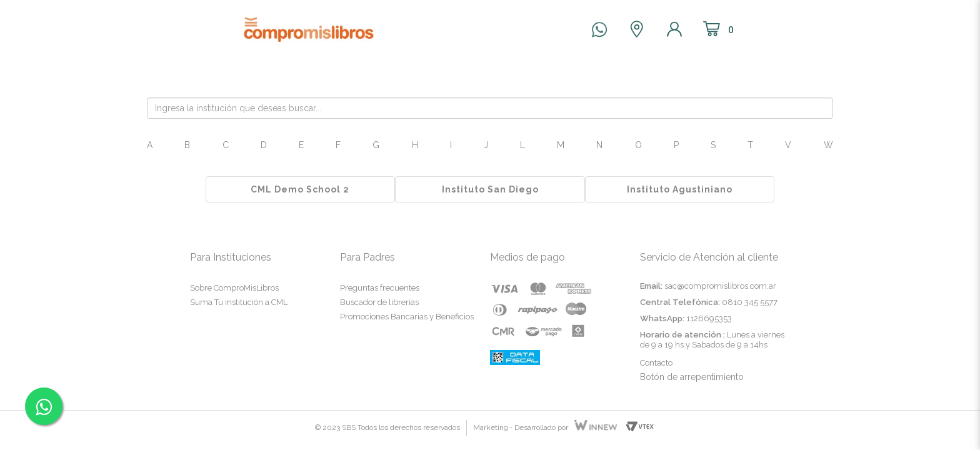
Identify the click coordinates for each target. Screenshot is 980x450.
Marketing (491, 427)
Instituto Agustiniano (680, 189)
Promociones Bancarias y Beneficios (407, 317)
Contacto (656, 363)
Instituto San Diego (490, 189)
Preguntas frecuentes (380, 288)
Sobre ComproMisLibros (234, 288)
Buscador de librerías (379, 302)
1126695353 (709, 318)
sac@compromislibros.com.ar (720, 286)
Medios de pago (527, 257)
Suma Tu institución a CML (239, 302)
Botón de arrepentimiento (692, 377)
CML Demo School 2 (300, 189)
